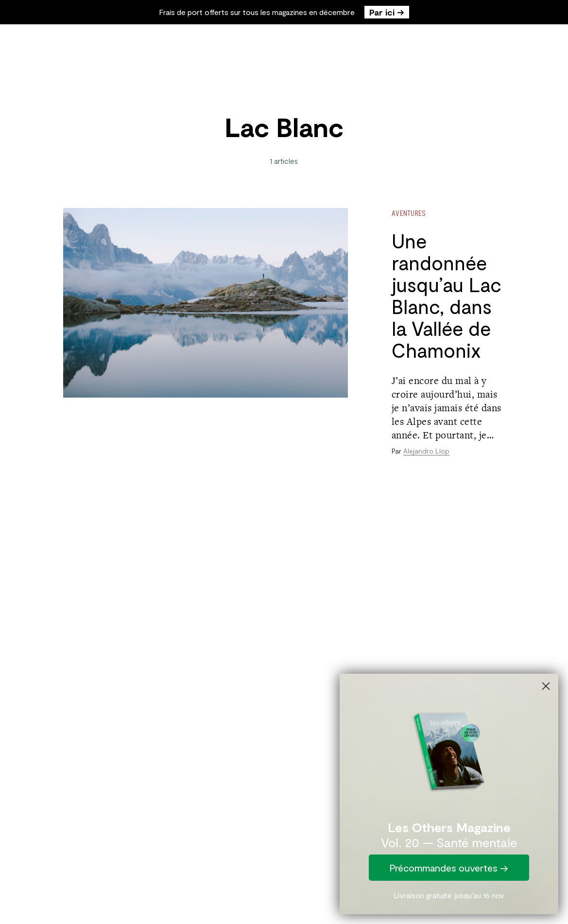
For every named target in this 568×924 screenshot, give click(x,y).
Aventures (409, 213)
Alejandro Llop (426, 451)
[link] (449, 749)
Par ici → (387, 12)
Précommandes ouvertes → (449, 868)
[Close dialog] (546, 686)
